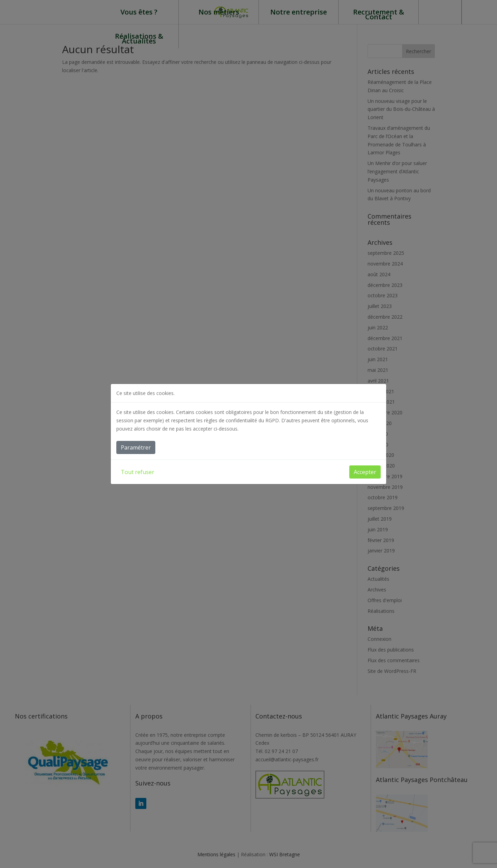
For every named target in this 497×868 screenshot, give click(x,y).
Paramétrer (136, 447)
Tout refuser (138, 472)
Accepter (365, 472)
